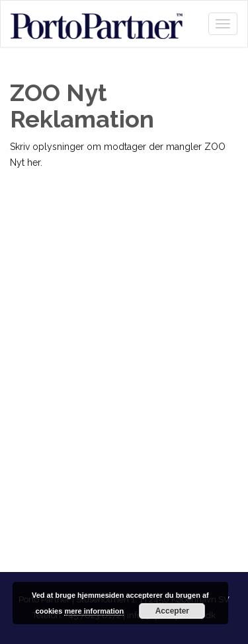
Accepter (172, 611)
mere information (94, 611)
